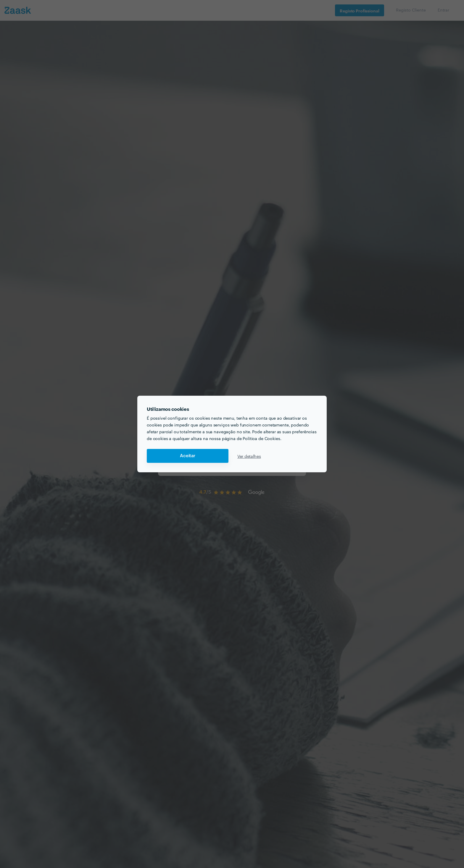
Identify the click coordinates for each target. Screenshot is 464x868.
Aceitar (188, 456)
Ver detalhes (249, 456)
